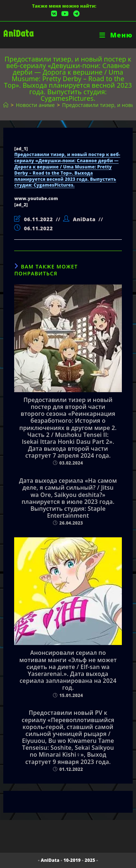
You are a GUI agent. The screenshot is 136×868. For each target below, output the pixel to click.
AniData (18, 34)
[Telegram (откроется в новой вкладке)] (75, 14)
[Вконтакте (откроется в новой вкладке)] (54, 14)
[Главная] (6, 105)
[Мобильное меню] (116, 35)
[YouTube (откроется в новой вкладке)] (65, 14)
